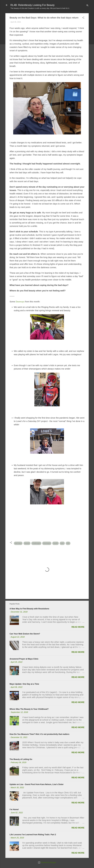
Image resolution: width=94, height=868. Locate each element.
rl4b (68, 543)
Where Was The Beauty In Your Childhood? (29, 709)
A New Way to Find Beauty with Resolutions (29, 609)
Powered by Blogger (47, 862)
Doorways (20, 302)
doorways (47, 543)
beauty (27, 543)
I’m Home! (14, 809)
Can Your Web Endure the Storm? (25, 634)
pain (62, 543)
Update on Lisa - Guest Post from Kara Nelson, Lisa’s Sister (37, 784)
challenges (36, 543)
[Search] (87, 6)
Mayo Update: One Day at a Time (24, 684)
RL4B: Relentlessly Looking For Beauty (33, 5)
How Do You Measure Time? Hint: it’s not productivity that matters (39, 734)
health (56, 543)
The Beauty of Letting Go (21, 759)
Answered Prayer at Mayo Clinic (24, 659)
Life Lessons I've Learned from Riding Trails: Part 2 (33, 835)
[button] (83, 18)
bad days (18, 543)
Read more (78, 627)
